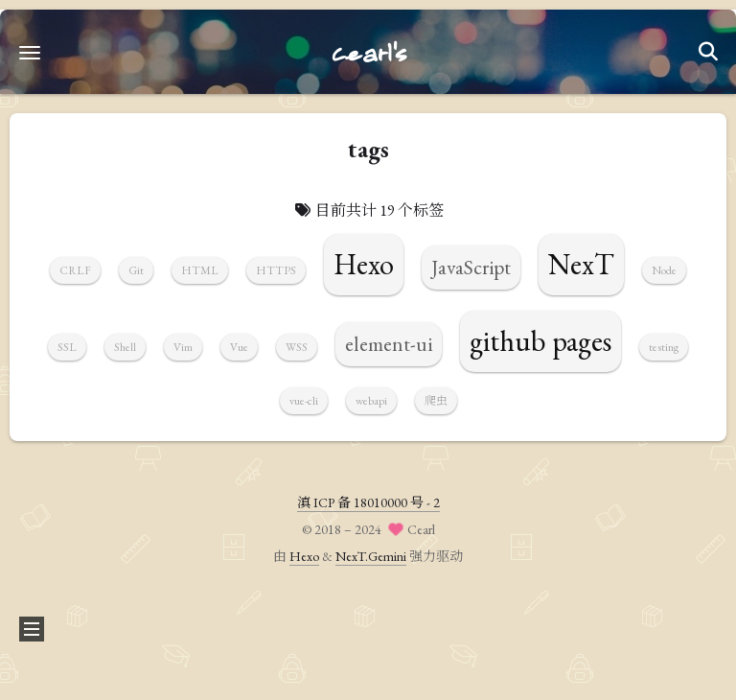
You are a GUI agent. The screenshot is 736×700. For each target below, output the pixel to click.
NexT (581, 264)
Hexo (364, 264)
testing (664, 347)
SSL (67, 347)
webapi (371, 401)
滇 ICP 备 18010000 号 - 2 (368, 502)
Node (664, 270)
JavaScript (471, 267)
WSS (297, 347)
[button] (30, 52)
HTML (200, 270)
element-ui (389, 344)
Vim (183, 347)
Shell (125, 347)
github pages (540, 341)
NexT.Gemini (371, 556)
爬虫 (436, 401)
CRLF (75, 270)
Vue (239, 347)
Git (136, 270)
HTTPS (276, 270)
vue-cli (304, 401)
